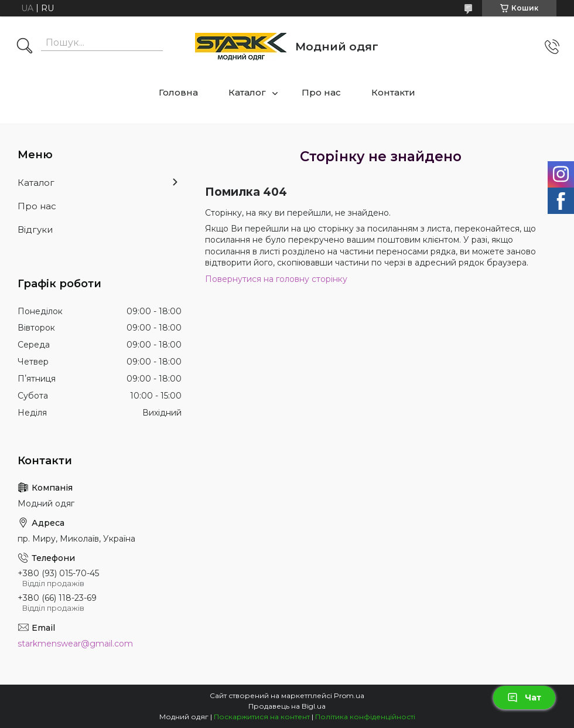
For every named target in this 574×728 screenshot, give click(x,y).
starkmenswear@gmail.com (75, 644)
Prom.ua (349, 695)
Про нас (321, 92)
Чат (524, 698)
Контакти (393, 92)
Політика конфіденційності (365, 717)
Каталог (247, 92)
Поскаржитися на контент (262, 717)
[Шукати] (25, 47)
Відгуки (35, 229)
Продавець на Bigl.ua (287, 706)
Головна (178, 92)
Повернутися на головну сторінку (276, 279)
